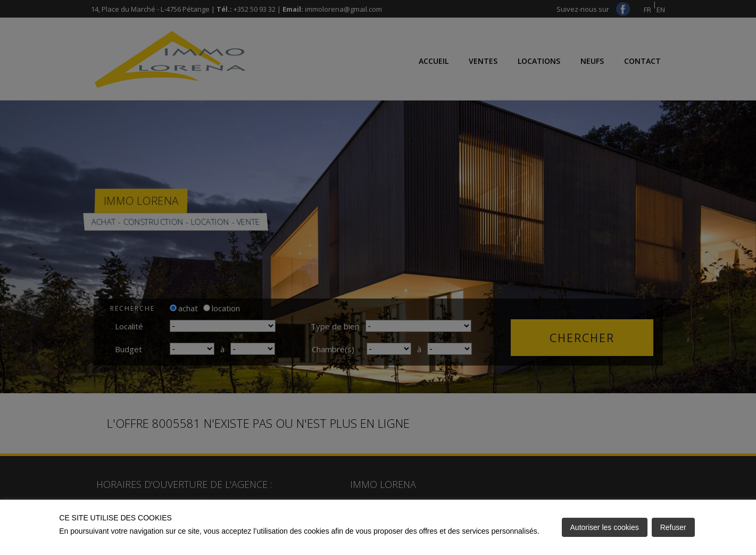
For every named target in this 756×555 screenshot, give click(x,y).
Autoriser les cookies (605, 527)
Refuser (673, 527)
